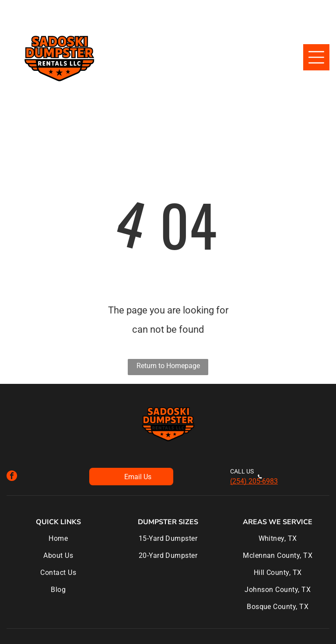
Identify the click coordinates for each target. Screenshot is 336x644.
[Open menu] (316, 57)
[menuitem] (58, 543)
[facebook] (12, 477)
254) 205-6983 (255, 481)
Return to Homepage (168, 366)
